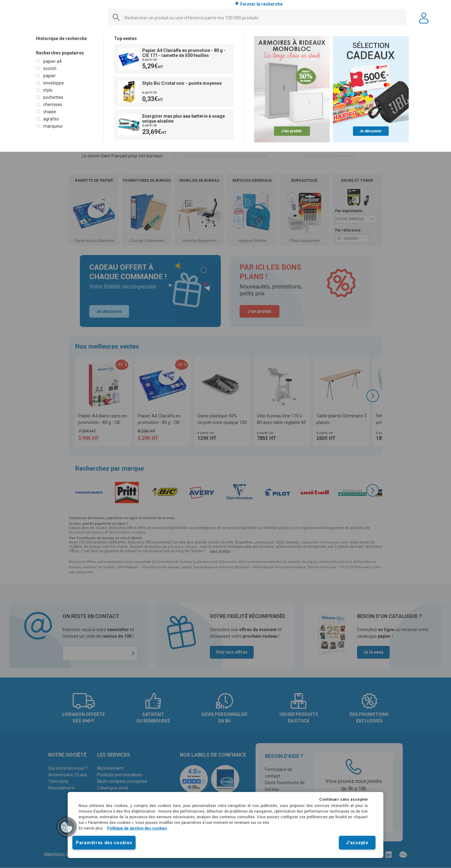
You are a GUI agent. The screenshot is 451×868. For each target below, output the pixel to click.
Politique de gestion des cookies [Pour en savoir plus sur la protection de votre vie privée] (137, 828)
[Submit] (114, 19)
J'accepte (357, 843)
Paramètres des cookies (104, 843)
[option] (70, 61)
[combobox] (257, 17)
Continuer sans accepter (344, 799)
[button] (67, 827)
